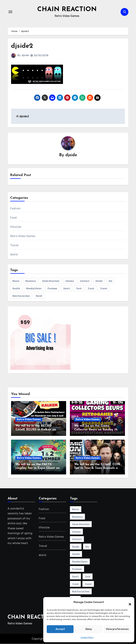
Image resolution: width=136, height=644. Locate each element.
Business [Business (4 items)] (31, 281)
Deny (89, 629)
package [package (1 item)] (52, 288)
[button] (128, 602)
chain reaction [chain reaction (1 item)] (51, 281)
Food (13, 218)
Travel (14, 245)
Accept (60, 629)
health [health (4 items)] (16, 288)
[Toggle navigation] (10, 12)
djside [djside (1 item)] (99, 281)
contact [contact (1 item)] (85, 281)
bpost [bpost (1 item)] (16, 281)
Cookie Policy (87, 637)
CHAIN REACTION (67, 9)
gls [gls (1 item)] (110, 281)
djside (25, 55)
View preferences (117, 629)
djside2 (22, 46)
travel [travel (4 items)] (104, 288)
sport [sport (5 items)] (67, 288)
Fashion (15, 209)
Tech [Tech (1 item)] (79, 288)
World (14, 255)
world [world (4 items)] (39, 296)
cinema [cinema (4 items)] (70, 281)
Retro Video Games (23, 236)
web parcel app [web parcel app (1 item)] (21, 296)
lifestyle (16, 227)
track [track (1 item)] (91, 288)
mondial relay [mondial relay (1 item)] (34, 288)
